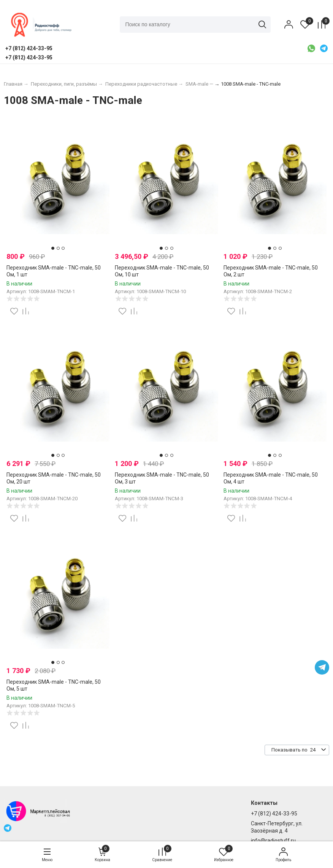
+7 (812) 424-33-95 (274, 814)
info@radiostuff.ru (273, 841)
